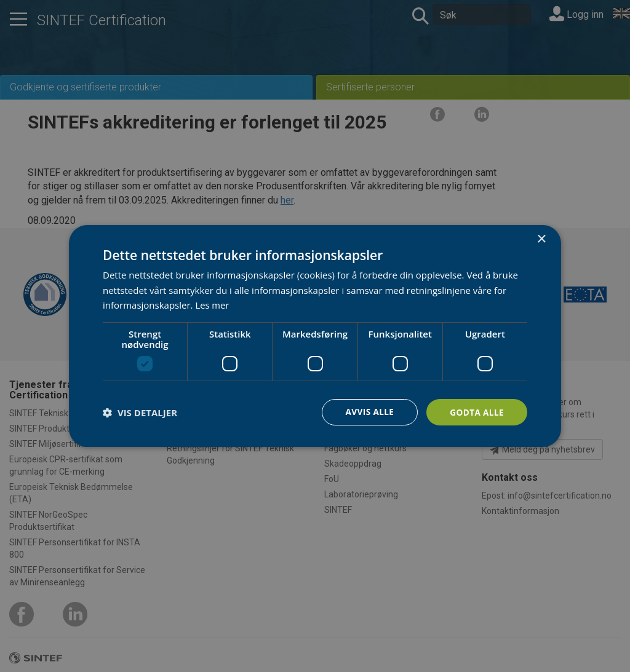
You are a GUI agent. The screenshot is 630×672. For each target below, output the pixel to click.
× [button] (541, 239)
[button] (140, 413)
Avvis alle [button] (367, 412)
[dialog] (315, 336)
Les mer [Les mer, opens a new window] (212, 305)
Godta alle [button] (476, 412)
